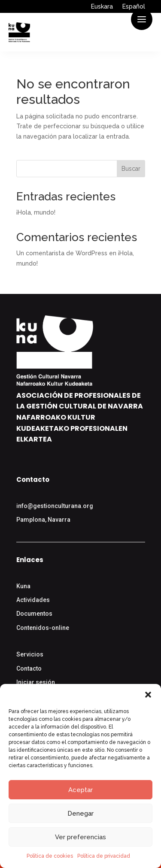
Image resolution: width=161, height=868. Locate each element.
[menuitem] (102, 8)
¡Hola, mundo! (36, 212)
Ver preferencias (80, 837)
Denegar (80, 814)
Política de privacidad (104, 856)
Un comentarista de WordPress (62, 253)
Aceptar (80, 790)
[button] (148, 695)
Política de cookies (50, 856)
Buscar (131, 169)
